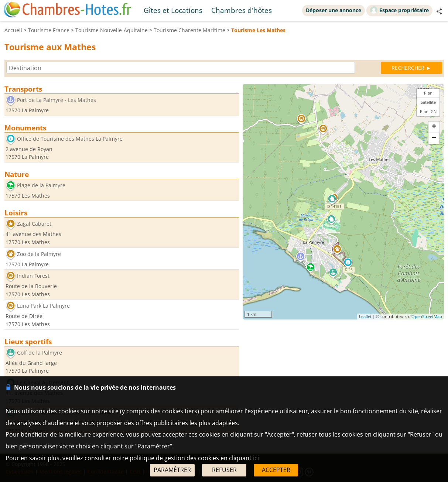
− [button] (434, 139)
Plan (428, 93)
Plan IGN (428, 111)
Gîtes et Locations (173, 10)
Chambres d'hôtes (242, 10)
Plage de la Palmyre (41, 185)
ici (256, 458)
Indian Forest (33, 276)
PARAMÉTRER (172, 470)
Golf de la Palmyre (40, 353)
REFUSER (224, 470)
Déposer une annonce (334, 10)
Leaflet (365, 316)
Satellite (428, 102)
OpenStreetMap (427, 316)
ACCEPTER (276, 470)
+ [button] (434, 127)
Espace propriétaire (399, 10)
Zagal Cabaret (34, 224)
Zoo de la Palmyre (39, 254)
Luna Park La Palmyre (43, 306)
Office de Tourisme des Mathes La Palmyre (70, 139)
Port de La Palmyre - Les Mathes (57, 100)
